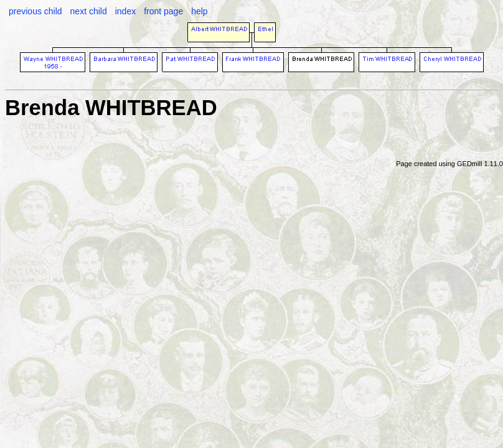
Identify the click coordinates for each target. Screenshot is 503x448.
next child (89, 11)
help (199, 11)
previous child (35, 11)
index (125, 11)
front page (163, 11)
